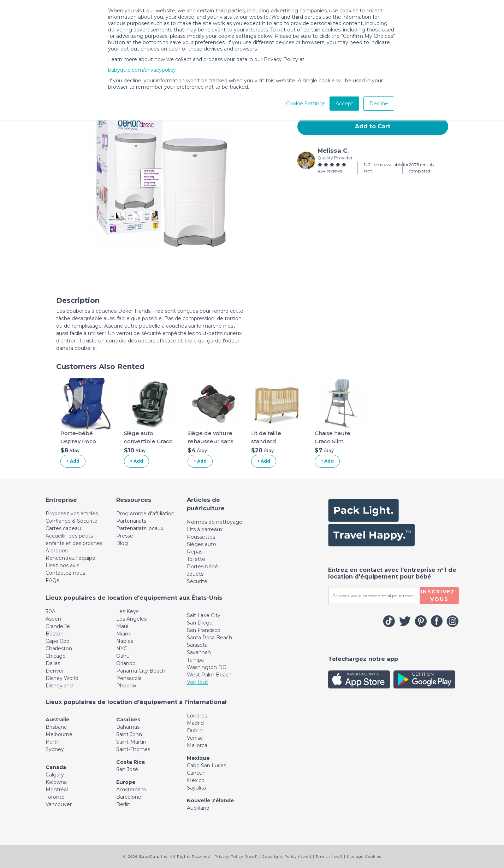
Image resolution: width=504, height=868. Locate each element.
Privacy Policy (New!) (236, 857)
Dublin (195, 731)
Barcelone (129, 797)
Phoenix (126, 686)
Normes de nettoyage (215, 522)
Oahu (123, 656)
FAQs (52, 580)
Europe (126, 782)
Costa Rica (131, 762)
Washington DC (206, 667)
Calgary (55, 775)
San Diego (200, 623)
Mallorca (197, 745)
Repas (195, 552)
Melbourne (59, 734)
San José (127, 769)
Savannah (199, 652)
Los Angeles (131, 619)
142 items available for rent (386, 168)
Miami (124, 634)
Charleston (59, 649)
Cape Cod (58, 641)
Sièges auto (201, 544)
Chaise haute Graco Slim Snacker (333, 441)
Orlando (126, 663)
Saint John (129, 734)
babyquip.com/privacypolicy (142, 70)
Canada (56, 767)
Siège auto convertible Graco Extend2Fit (148, 441)
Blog (122, 543)
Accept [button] (344, 104)
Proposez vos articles (72, 514)
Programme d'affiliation (145, 514)
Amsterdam (131, 790)
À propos (57, 551)
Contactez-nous (65, 573)
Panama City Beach (141, 671)
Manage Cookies (364, 857)
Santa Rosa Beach (209, 638)
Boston (55, 634)
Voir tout (197, 682)
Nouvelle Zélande (211, 800)
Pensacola (129, 678)
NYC (122, 649)
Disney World (62, 678)
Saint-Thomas (133, 749)
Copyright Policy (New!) (287, 857)
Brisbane (56, 727)
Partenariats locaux (140, 528)
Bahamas (128, 727)
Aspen (53, 619)
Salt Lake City (204, 615)
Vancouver (59, 804)
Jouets (195, 574)
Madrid (195, 723)
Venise (195, 738)
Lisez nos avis (62, 565)
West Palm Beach (209, 675)
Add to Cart (373, 126)
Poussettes (201, 537)
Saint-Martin (131, 742)
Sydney (55, 749)
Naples (125, 641)
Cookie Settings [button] (306, 104)
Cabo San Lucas (206, 766)
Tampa (195, 660)
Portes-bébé (202, 567)
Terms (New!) (329, 857)
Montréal (57, 790)
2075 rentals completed (421, 168)
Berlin (123, 804)
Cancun (196, 773)
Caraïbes (128, 720)
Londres (197, 716)
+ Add (73, 461)
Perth (53, 742)
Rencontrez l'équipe (70, 558)
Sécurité (197, 581)
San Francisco (204, 630)
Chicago (56, 656)
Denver (55, 671)
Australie (58, 720)
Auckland (198, 808)
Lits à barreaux (205, 529)
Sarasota (197, 645)
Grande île (58, 626)
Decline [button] (379, 104)
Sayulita (196, 788)
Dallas (53, 663)
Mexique (198, 758)
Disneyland (59, 686)
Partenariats (131, 521)
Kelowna (56, 782)
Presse (125, 536)
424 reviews (330, 171)
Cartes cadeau (63, 528)
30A (51, 611)
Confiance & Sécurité (72, 521)
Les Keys (127, 611)
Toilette (196, 559)
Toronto (55, 797)
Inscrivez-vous (439, 595)
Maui (122, 626)
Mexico (196, 780)
